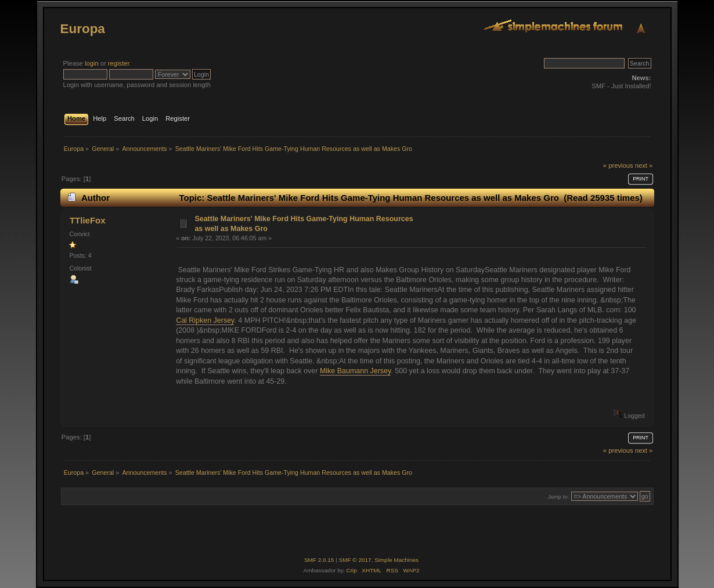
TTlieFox (88, 220)
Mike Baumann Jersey (355, 371)
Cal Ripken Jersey (205, 320)
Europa (83, 29)
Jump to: (559, 497)
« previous (618, 165)
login (92, 63)
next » (644, 165)
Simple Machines (396, 560)
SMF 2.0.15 (319, 560)
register (119, 63)
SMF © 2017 (355, 560)
